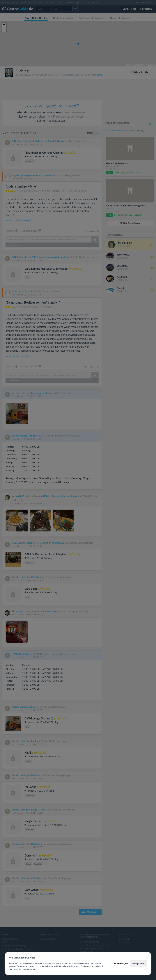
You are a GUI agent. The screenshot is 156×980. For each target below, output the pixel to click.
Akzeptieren (138, 963)
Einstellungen (121, 963)
